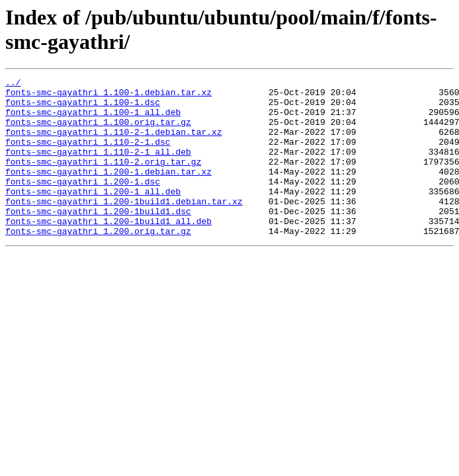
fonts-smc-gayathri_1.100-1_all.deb (93, 120)
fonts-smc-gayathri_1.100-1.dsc (83, 108)
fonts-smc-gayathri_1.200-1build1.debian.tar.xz (124, 227)
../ (13, 84)
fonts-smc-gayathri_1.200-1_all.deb (93, 215)
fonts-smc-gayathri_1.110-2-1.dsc (88, 155)
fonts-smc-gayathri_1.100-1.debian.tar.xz (108, 96)
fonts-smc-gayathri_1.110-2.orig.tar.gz (103, 179)
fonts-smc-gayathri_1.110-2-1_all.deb (98, 167)
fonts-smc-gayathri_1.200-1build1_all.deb (108, 251)
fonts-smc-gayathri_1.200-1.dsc (83, 203)
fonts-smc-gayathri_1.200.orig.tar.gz (98, 262)
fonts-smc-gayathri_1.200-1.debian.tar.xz (108, 191)
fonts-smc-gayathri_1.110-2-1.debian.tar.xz (114, 143)
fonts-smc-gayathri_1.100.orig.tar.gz (98, 132)
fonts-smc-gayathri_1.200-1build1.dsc (98, 239)
